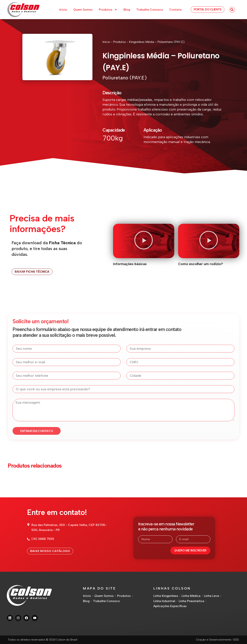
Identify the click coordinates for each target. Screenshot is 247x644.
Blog (127, 10)
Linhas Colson (172, 588)
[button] (232, 10)
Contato (176, 10)
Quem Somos (83, 10)
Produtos (108, 10)
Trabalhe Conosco (150, 10)
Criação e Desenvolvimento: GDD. (218, 640)
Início (63, 10)
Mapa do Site (99, 588)
